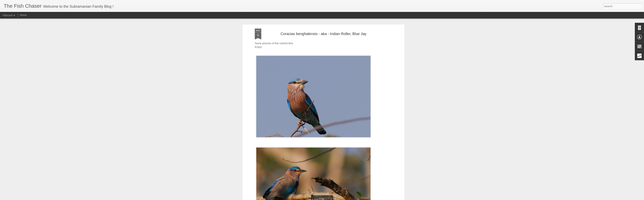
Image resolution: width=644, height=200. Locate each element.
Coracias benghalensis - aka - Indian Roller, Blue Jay (323, 30)
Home (23, 15)
